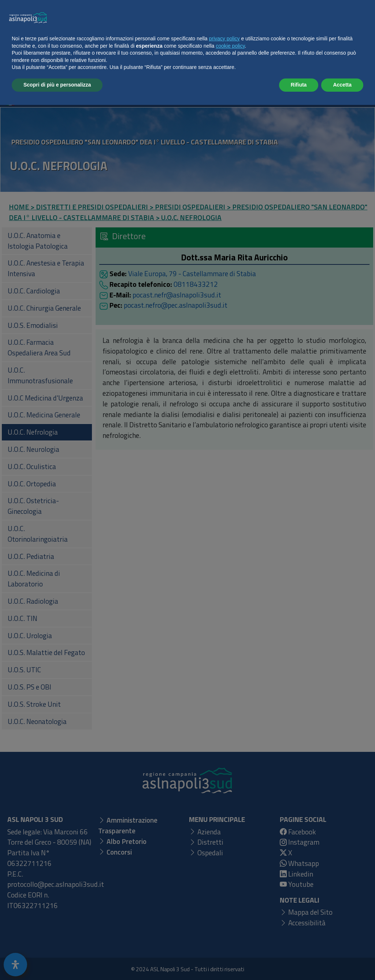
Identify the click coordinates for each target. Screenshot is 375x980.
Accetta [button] (342, 960)
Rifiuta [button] (299, 960)
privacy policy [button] (224, 914)
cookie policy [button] (230, 921)
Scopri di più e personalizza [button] (57, 960)
